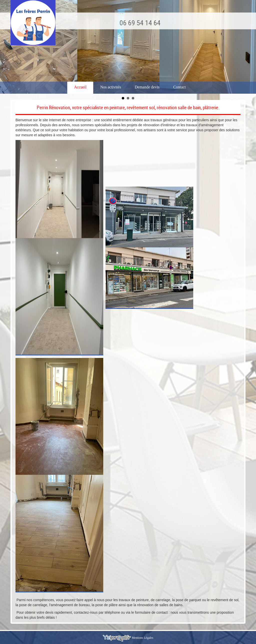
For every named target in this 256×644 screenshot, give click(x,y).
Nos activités (111, 87)
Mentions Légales (142, 638)
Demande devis (147, 87)
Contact (179, 87)
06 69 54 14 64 (140, 23)
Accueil (80, 87)
